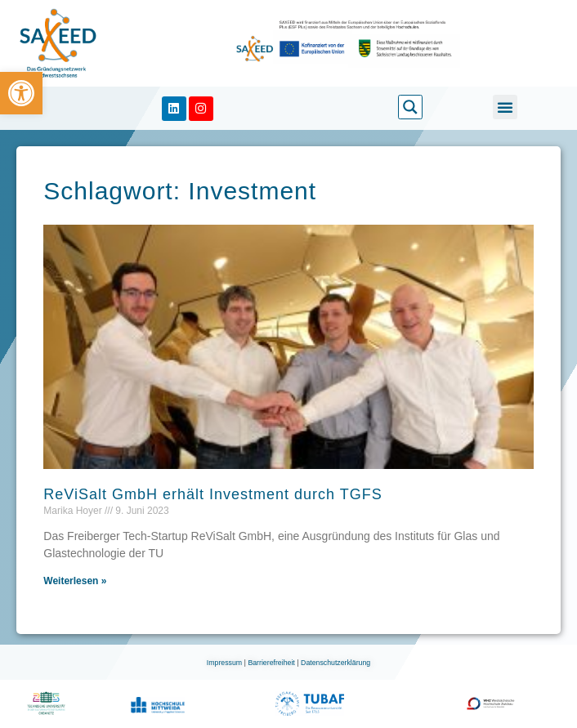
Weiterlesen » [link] (75, 581)
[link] (21, 93)
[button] (505, 107)
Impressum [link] (226, 663)
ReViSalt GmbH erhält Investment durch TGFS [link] (212, 494)
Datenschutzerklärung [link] (335, 663)
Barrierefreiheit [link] (272, 663)
